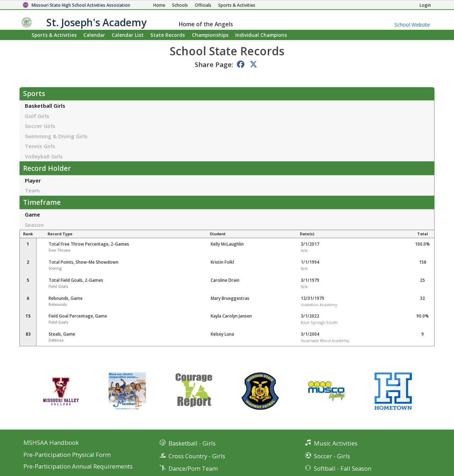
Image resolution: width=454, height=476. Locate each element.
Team (32, 190)
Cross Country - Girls (197, 456)
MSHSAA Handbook (51, 443)
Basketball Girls (45, 106)
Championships (210, 35)
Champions (261, 35)
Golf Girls (37, 116)
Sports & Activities (54, 35)
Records (168, 35)
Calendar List (128, 35)
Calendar (94, 35)
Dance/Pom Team (193, 468)
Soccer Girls (40, 126)
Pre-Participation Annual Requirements (78, 467)
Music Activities (336, 443)
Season (34, 225)
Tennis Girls (40, 146)
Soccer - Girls (332, 456)
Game (32, 214)
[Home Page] (159, 5)
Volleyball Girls (44, 156)
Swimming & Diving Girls (56, 136)
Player (33, 180)
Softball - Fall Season (343, 468)
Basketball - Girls (192, 443)
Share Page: (214, 64)
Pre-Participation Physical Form (67, 455)
